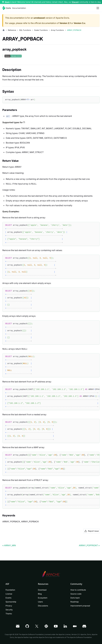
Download (42, 590)
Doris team (75, 598)
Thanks (9, 614)
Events (8, 598)
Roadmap (75, 602)
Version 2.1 (65, 23)
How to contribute (78, 590)
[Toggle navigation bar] (98, 8)
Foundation (10, 590)
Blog (40, 594)
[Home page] (4, 30)
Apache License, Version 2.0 (69, 634)
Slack (7, 2)
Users (40, 602)
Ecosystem (43, 598)
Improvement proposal (80, 606)
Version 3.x (79, 23)
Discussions (43, 606)
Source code (76, 594)
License (9, 594)
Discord (75, 2)
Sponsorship (11, 602)
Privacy (9, 606)
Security (9, 610)
